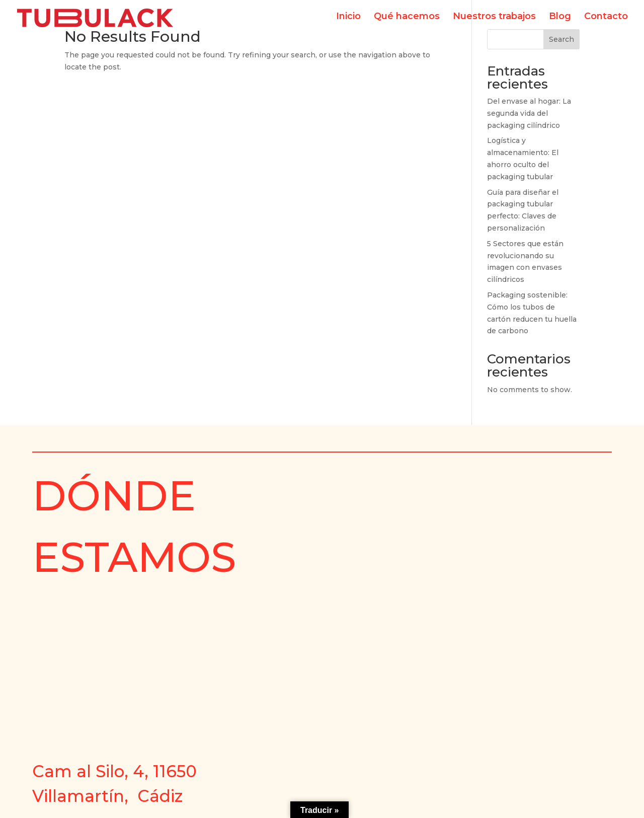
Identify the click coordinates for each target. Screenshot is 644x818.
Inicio (348, 21)
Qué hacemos (407, 21)
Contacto (606, 21)
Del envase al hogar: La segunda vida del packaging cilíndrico (529, 113)
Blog (560, 21)
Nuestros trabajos (494, 21)
